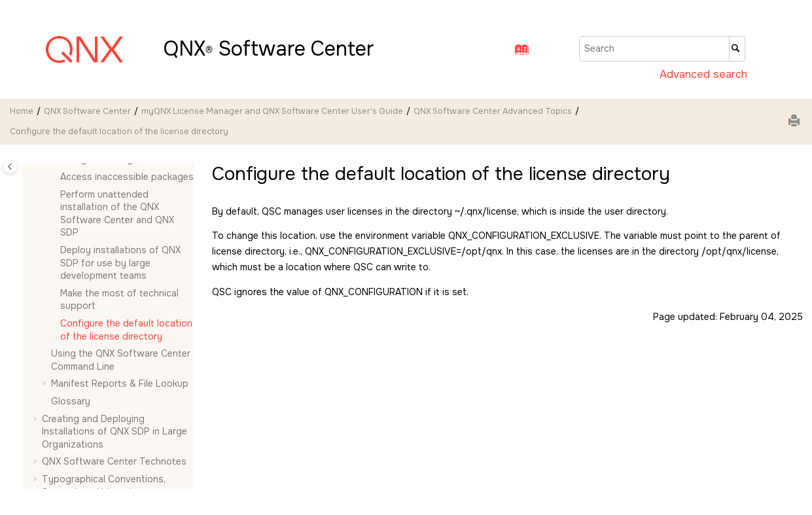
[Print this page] (796, 122)
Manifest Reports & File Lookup (120, 383)
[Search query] (662, 49)
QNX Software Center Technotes (114, 461)
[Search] (737, 49)
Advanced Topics (493, 111)
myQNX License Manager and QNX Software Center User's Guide (272, 111)
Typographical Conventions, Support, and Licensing (104, 486)
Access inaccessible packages (127, 177)
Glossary (71, 401)
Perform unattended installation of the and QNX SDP (117, 214)
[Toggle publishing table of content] (10, 167)
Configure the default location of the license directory (119, 132)
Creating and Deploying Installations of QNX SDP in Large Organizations (115, 432)
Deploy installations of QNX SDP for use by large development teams (120, 263)
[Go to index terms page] (518, 53)
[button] (55, 177)
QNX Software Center (87, 111)
